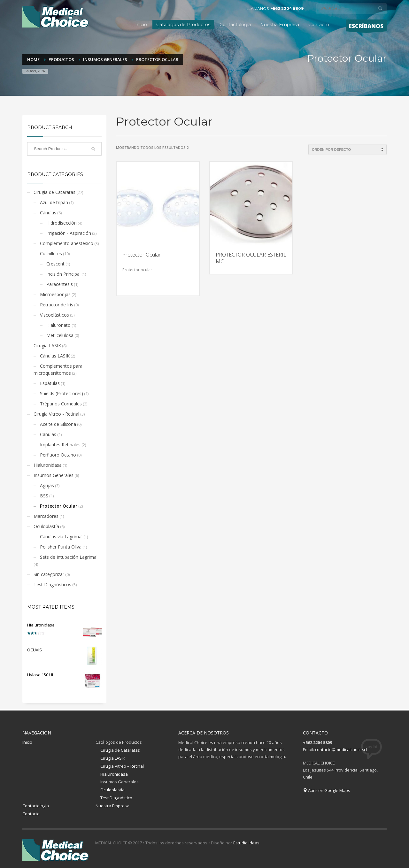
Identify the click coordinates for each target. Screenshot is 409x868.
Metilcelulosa (60, 335)
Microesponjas (55, 294)
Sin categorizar (49, 574)
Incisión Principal (63, 274)
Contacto (31, 814)
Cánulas (48, 213)
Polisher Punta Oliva (61, 547)
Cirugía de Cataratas (54, 192)
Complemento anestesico (67, 243)
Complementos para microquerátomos (58, 369)
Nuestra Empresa (112, 806)
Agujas (47, 485)
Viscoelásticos (54, 315)
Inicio (27, 742)
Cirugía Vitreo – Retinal (122, 766)
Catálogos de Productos (119, 742)
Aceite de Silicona (58, 424)
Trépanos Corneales (61, 404)
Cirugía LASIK (47, 346)
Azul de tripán (54, 202)
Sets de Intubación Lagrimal (69, 557)
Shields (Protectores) (62, 393)
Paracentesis (60, 284)
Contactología (36, 806)
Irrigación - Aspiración (69, 233)
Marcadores (46, 516)
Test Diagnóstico (116, 798)
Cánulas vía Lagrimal (61, 537)
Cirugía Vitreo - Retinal (56, 414)
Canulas (48, 434)
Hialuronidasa (48, 465)
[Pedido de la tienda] (347, 150)
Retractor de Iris (57, 305)
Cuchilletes (51, 253)
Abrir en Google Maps (327, 790)
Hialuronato (58, 325)
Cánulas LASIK (55, 356)
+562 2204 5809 (287, 8)
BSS (44, 496)
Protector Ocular (59, 506)
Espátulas (50, 383)
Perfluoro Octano (58, 455)
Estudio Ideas (246, 843)
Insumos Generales (54, 475)
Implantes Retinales (60, 445)
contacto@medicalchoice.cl (341, 749)
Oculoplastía (46, 526)
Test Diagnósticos (52, 584)
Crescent (55, 264)
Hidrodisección (62, 223)
